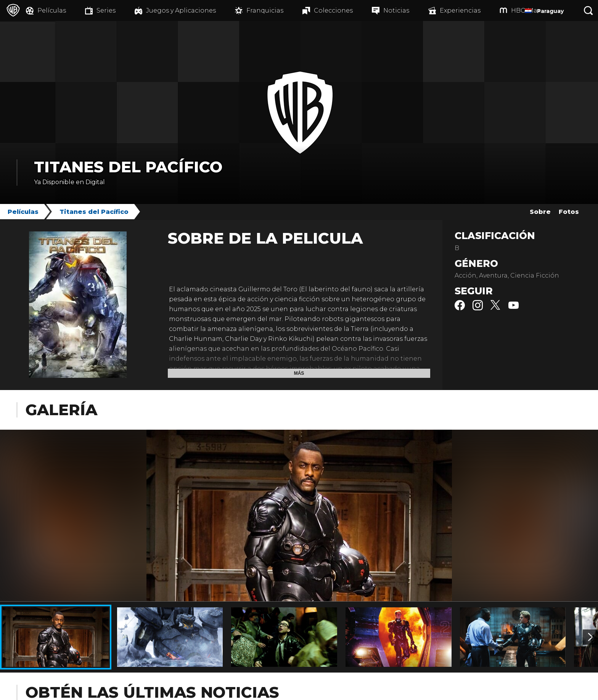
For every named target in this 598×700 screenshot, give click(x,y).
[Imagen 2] (590, 637)
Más (299, 373)
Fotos (569, 212)
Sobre (540, 212)
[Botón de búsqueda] (588, 10)
